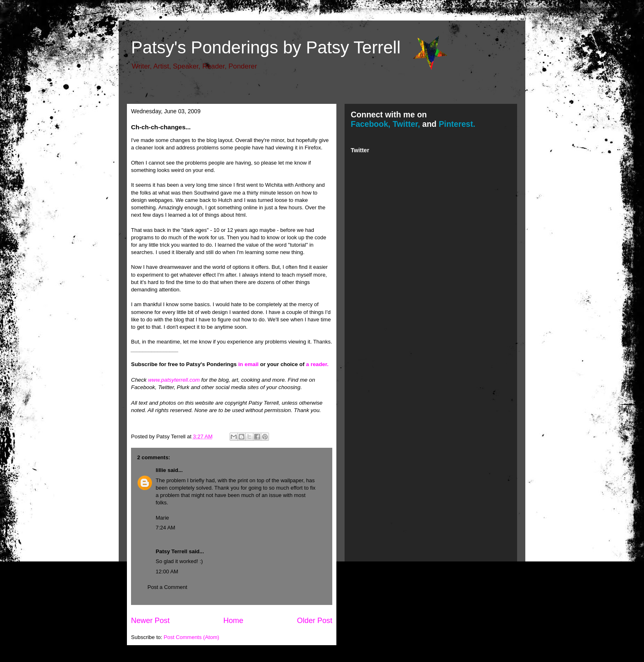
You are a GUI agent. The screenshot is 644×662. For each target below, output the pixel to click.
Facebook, (370, 124)
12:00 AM (167, 572)
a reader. (317, 364)
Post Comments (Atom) (192, 637)
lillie (161, 470)
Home (233, 621)
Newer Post (150, 621)
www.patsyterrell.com (174, 380)
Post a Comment (167, 587)
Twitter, (406, 124)
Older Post (315, 621)
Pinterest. (457, 124)
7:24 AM (166, 528)
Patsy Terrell (171, 551)
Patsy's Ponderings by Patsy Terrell (266, 47)
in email (248, 364)
